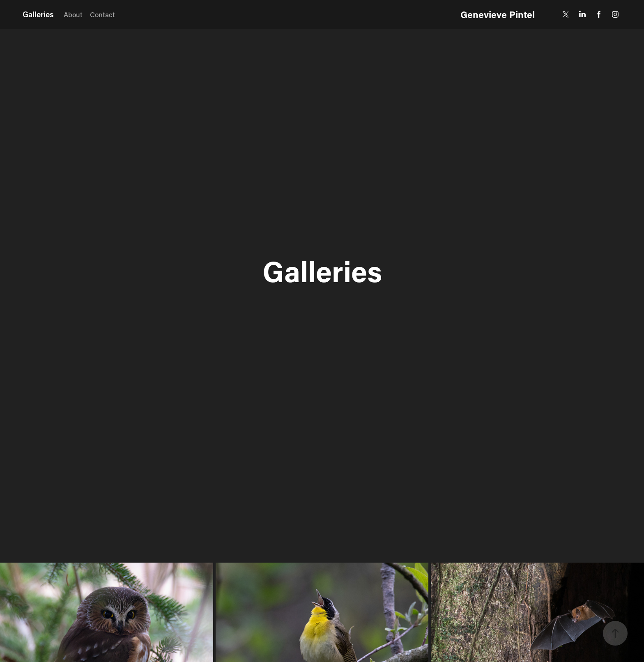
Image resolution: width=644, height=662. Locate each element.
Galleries (38, 14)
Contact (102, 14)
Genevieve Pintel (498, 14)
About (73, 14)
